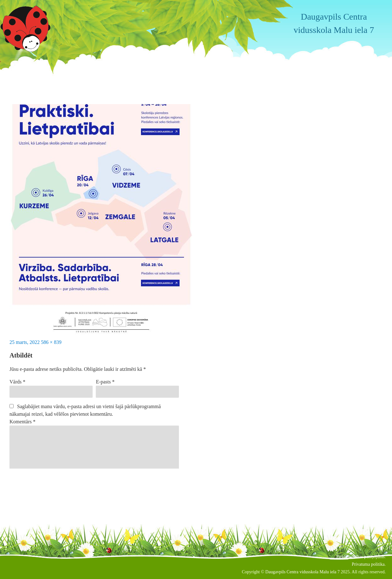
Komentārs (22, 422)
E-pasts (105, 382)
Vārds (17, 382)
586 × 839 (51, 342)
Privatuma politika (368, 564)
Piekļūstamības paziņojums (361, 557)
